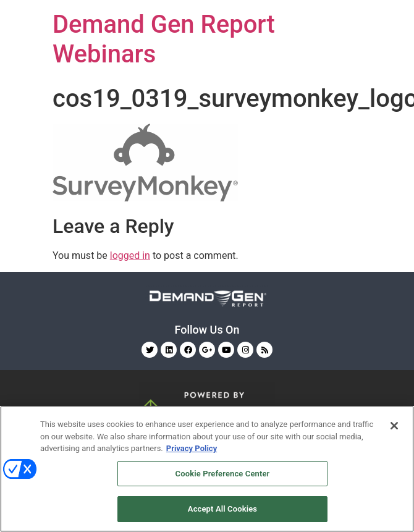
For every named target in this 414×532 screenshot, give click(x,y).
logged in (130, 255)
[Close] (394, 426)
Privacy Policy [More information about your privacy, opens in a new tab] (192, 448)
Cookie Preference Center (223, 474)
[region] (207, 469)
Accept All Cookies (222, 509)
